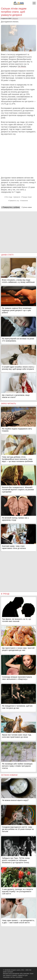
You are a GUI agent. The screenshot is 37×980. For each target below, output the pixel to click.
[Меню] (34, 3)
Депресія (17, 197)
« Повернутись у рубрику (11, 207)
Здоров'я (15, 18)
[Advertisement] (18, 156)
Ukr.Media (22, 66)
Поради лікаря (27, 197)
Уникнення (24, 201)
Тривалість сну (14, 201)
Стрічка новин (27, 207)
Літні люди (9, 197)
